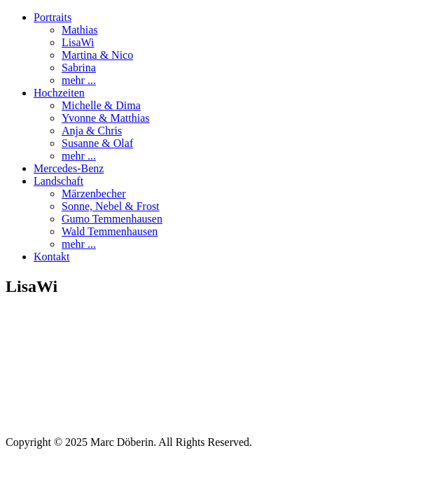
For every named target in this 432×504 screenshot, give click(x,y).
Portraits (53, 17)
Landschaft (58, 181)
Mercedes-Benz (69, 168)
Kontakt (52, 257)
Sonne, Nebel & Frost (111, 206)
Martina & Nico (97, 55)
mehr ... (79, 80)
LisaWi (78, 42)
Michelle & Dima (101, 105)
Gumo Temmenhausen (112, 219)
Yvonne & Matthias (106, 118)
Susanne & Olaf (97, 143)
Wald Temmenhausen (110, 231)
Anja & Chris (92, 131)
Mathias (80, 30)
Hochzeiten (59, 93)
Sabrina (79, 68)
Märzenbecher (94, 194)
